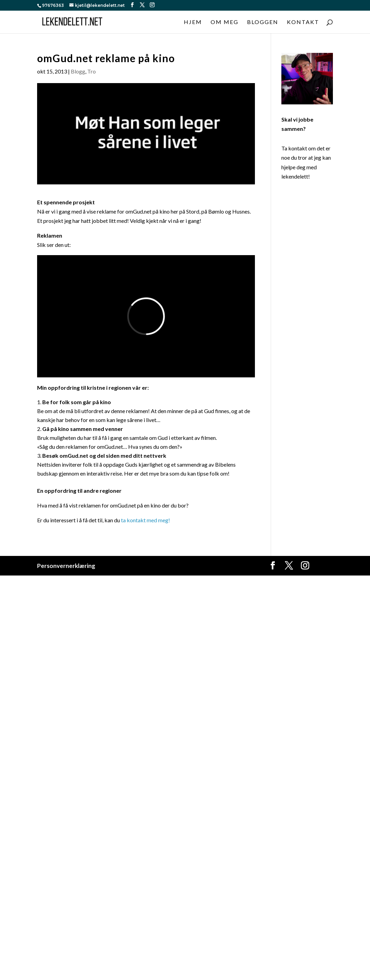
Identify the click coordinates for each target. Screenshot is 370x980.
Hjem (193, 22)
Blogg (78, 71)
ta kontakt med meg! (146, 520)
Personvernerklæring (66, 566)
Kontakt (303, 22)
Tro (92, 71)
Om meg (225, 22)
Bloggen (263, 22)
